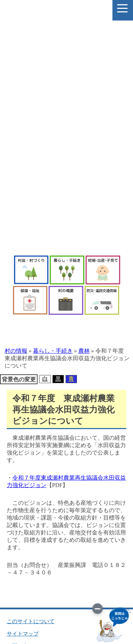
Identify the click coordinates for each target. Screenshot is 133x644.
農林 (84, 351)
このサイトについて (31, 621)
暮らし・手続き (53, 351)
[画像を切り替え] (98, 609)
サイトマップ (23, 634)
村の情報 (16, 351)
